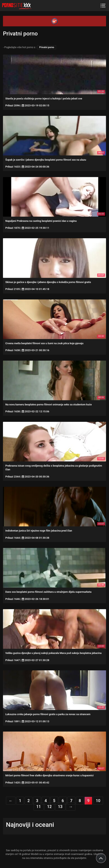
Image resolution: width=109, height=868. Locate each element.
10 (98, 801)
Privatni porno (47, 47)
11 (39, 807)
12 (49, 807)
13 (60, 807)
